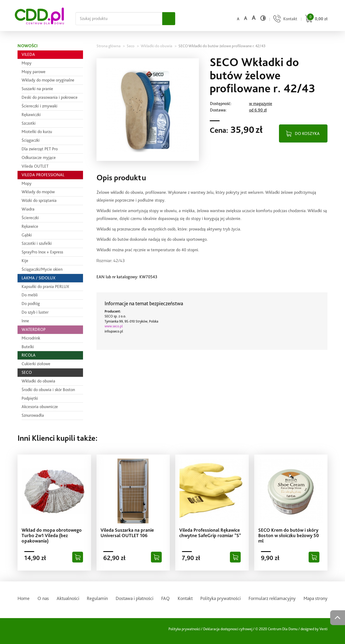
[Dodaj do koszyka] (78, 557)
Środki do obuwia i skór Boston (48, 390)
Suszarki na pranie (37, 89)
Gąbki (27, 235)
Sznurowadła (33, 415)
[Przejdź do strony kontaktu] (285, 19)
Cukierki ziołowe (36, 364)
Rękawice (30, 226)
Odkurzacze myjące (39, 157)
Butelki (28, 347)
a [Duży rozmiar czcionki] (254, 18)
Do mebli (30, 295)
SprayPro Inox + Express (42, 252)
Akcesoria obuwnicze (40, 407)
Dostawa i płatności (134, 598)
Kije (25, 261)
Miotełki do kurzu (37, 132)
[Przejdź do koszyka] (315, 19)
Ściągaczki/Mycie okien (42, 269)
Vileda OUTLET (35, 166)
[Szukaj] (169, 19)
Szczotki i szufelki (37, 243)
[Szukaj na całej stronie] (119, 19)
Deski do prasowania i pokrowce (50, 97)
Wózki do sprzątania (39, 200)
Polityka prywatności (220, 598)
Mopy (27, 63)
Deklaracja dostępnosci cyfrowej (228, 629)
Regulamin (97, 598)
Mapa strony (315, 598)
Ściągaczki (31, 140)
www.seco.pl (114, 326)
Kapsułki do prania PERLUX (45, 287)
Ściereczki (30, 218)
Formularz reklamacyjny (272, 598)
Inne (25, 321)
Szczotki (29, 123)
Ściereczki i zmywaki (39, 106)
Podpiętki (30, 398)
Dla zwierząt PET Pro (40, 149)
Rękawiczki (31, 115)
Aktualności (68, 598)
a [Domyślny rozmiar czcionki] (238, 19)
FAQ (165, 598)
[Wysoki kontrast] (263, 18)
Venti (323, 629)
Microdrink (31, 338)
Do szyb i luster (35, 312)
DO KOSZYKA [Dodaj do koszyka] (307, 133)
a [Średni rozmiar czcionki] (245, 18)
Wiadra (28, 209)
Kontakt (185, 598)
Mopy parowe (34, 72)
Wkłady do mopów (38, 192)
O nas (43, 598)
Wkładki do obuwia (38, 381)
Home (24, 598)
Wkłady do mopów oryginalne (48, 80)
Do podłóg (31, 304)
